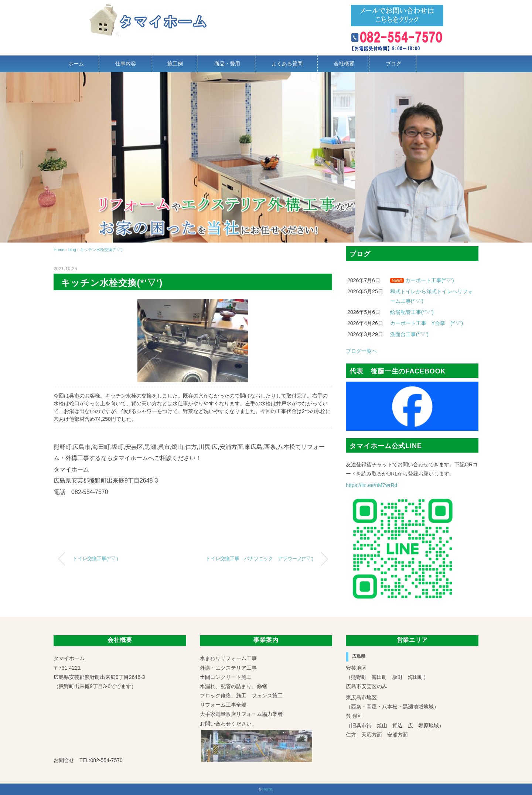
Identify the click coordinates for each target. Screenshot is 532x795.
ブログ (393, 64)
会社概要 (344, 64)
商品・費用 (227, 64)
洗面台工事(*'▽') (409, 334)
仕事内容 (126, 64)
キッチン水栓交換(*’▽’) (101, 250)
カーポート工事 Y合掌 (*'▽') (427, 323)
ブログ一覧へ (361, 351)
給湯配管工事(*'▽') (412, 312)
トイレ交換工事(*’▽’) (96, 559)
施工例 (175, 64)
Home (267, 789)
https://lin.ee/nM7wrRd (371, 485)
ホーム (76, 64)
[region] (266, 157)
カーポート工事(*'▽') (430, 280)
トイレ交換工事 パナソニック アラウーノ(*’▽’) (260, 559)
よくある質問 (287, 64)
